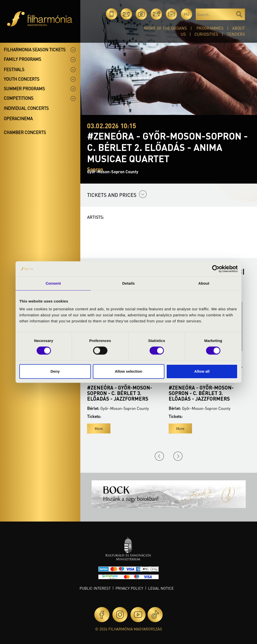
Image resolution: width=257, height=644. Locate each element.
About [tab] (204, 283)
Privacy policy (129, 588)
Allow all (202, 371)
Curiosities (206, 34)
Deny (55, 371)
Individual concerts (26, 108)
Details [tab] (128, 283)
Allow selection (128, 371)
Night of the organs (165, 28)
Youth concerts (22, 79)
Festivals (14, 69)
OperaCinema (18, 118)
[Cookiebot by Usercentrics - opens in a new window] (216, 269)
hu (187, 14)
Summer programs (24, 89)
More (99, 428)
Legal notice (161, 588)
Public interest (95, 588)
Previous (159, 456)
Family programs (22, 59)
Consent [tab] (53, 283)
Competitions (19, 98)
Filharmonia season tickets (35, 50)
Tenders (236, 34)
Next (178, 456)
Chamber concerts (25, 132)
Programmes (210, 28)
